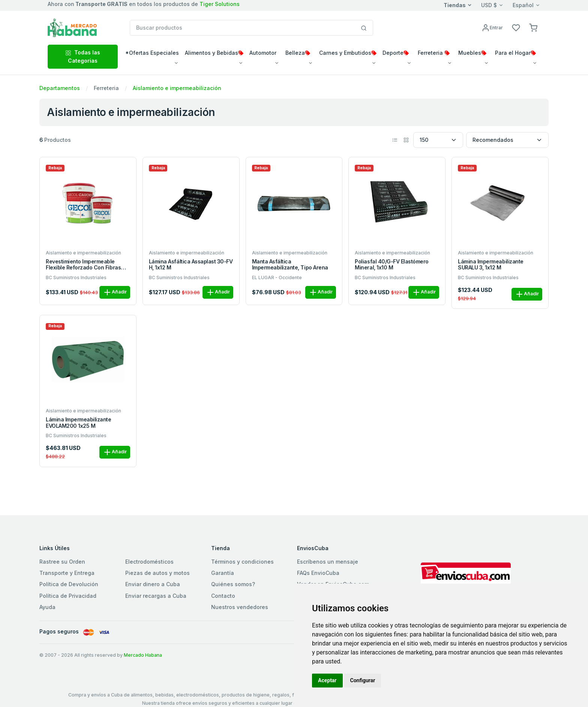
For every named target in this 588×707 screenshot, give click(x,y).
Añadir (115, 292)
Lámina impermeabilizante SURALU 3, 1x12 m (490, 265)
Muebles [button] (472, 53)
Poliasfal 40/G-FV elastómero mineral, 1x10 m (392, 265)
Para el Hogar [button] (515, 53)
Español (523, 5)
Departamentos (60, 88)
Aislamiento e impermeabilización (177, 88)
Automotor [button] (263, 53)
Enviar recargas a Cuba (156, 596)
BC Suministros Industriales (76, 278)
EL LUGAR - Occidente (277, 278)
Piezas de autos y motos (157, 573)
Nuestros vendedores (240, 607)
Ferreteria (106, 88)
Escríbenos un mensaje (328, 562)
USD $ (489, 5)
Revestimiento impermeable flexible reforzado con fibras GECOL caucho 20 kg (83, 265)
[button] (533, 27)
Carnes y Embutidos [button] (348, 53)
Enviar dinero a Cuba (153, 584)
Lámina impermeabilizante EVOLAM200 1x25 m (78, 423)
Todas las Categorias (83, 56)
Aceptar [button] (327, 680)
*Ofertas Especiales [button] (152, 53)
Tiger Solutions (220, 4)
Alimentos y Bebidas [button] (214, 53)
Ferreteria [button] (434, 53)
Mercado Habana (143, 655)
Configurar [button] (363, 680)
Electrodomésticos (149, 562)
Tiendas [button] (455, 5)
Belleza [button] (298, 53)
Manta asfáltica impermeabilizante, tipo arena (290, 265)
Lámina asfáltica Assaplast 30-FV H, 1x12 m (191, 265)
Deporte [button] (396, 53)
